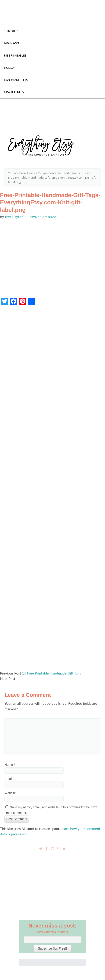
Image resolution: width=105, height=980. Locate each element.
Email (9, 779)
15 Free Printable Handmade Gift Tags (52, 673)
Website (10, 793)
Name (10, 765)
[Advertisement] (52, 490)
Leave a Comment (42, 217)
